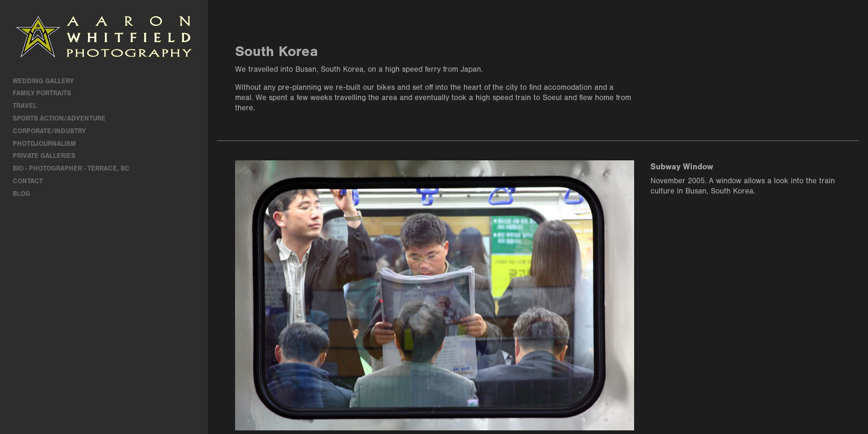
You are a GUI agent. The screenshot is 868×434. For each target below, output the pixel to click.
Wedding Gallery (47, 81)
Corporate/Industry (53, 131)
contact (28, 181)
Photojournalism (49, 144)
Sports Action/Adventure (63, 118)
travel (29, 106)
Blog (21, 194)
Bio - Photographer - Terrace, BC (71, 168)
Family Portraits (46, 93)
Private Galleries (44, 156)
